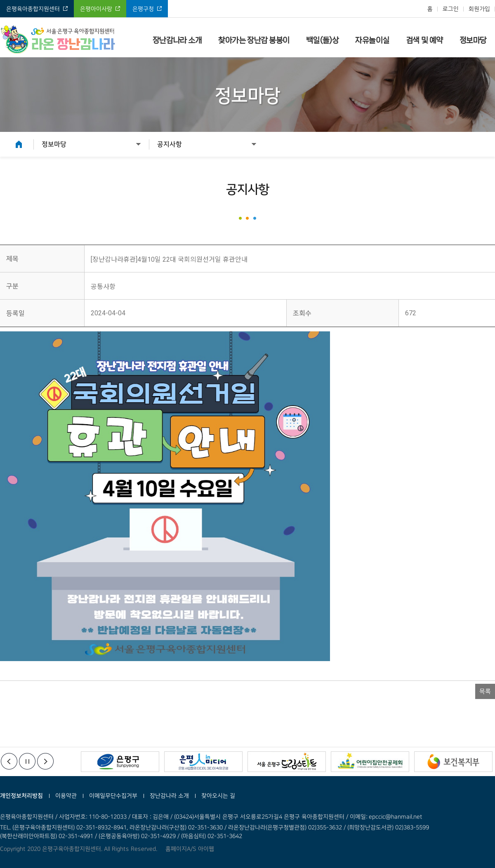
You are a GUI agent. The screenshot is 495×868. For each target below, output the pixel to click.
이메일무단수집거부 (113, 796)
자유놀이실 (372, 40)
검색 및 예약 (424, 40)
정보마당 (473, 40)
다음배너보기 (45, 761)
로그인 (451, 9)
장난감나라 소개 (177, 40)
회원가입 (479, 9)
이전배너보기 (9, 761)
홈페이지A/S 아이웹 (190, 849)
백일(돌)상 (322, 40)
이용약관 (66, 796)
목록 (485, 691)
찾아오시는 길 (218, 796)
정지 (27, 761)
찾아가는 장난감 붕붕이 (254, 40)
